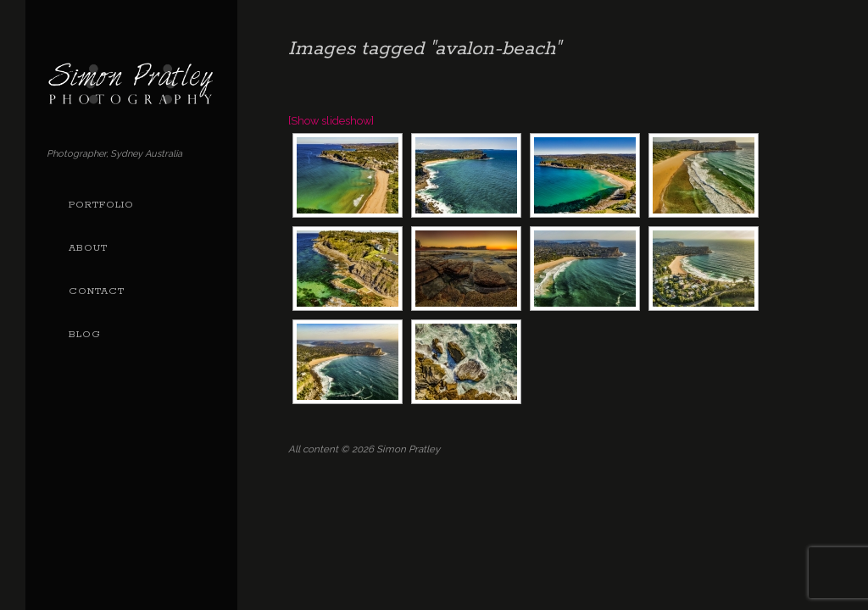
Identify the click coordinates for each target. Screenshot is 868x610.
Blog (85, 335)
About (88, 248)
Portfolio (101, 205)
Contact (97, 291)
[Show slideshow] (331, 121)
